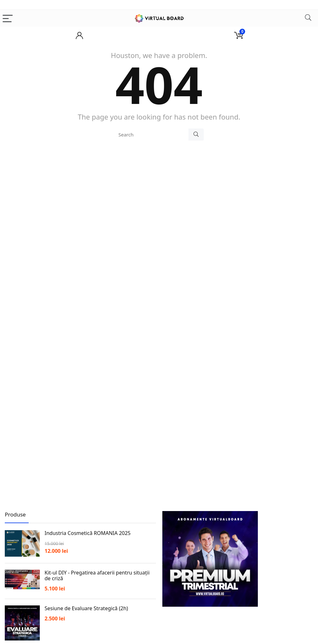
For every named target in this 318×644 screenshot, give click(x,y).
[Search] (308, 18)
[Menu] (8, 18)
